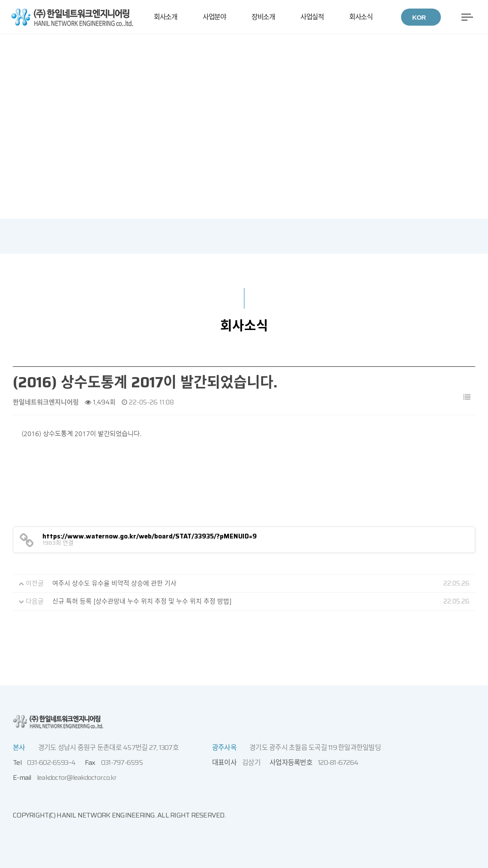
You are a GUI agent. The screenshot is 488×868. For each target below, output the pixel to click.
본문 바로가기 (0, 34)
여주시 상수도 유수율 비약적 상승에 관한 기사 (114, 583)
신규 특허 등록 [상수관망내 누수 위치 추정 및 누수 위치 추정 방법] (142, 601)
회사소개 (165, 17)
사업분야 (214, 17)
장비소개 (263, 17)
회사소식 (361, 17)
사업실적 (312, 17)
